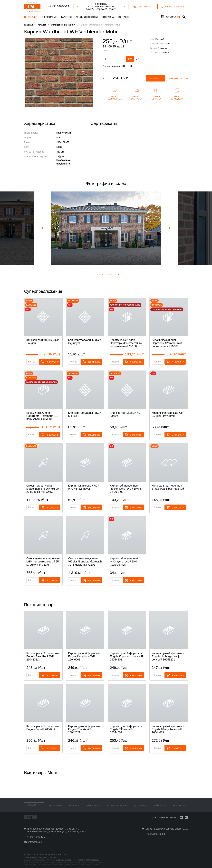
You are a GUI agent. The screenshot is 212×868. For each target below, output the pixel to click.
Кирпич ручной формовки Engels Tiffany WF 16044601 (126, 729)
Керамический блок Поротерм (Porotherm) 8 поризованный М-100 (167, 343)
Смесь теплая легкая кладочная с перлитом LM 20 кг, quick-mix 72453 (43, 489)
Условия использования (89, 860)
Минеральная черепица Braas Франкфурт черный (168, 487)
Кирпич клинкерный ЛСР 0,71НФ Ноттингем (167, 414)
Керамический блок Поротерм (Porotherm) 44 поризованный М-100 (126, 343)
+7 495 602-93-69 (59, 6)
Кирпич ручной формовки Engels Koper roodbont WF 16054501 (126, 656)
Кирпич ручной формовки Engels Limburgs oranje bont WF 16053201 (168, 656)
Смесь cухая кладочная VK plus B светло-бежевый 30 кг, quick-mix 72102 (85, 562)
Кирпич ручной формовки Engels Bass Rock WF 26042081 (43, 656)
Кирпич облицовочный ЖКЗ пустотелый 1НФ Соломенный (124, 562)
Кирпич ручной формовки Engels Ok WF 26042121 (43, 728)
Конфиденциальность (66, 860)
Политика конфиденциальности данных (42, 858)
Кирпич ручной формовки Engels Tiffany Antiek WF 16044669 (168, 729)
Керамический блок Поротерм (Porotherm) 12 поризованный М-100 (42, 416)
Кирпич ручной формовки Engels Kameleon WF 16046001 (84, 656)
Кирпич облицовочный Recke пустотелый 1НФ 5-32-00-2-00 (126, 489)
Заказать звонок (178, 78)
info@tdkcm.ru (36, 842)
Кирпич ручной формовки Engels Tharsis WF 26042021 (84, 729)
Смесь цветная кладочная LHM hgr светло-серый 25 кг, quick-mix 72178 (43, 562)
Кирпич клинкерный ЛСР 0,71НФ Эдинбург (84, 487)
